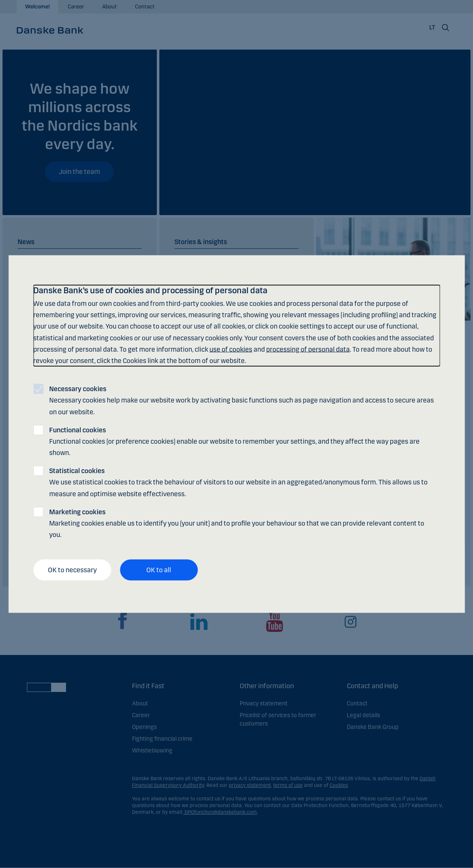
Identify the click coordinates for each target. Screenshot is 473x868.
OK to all (159, 570)
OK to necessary (72, 570)
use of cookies (231, 349)
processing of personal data (308, 349)
